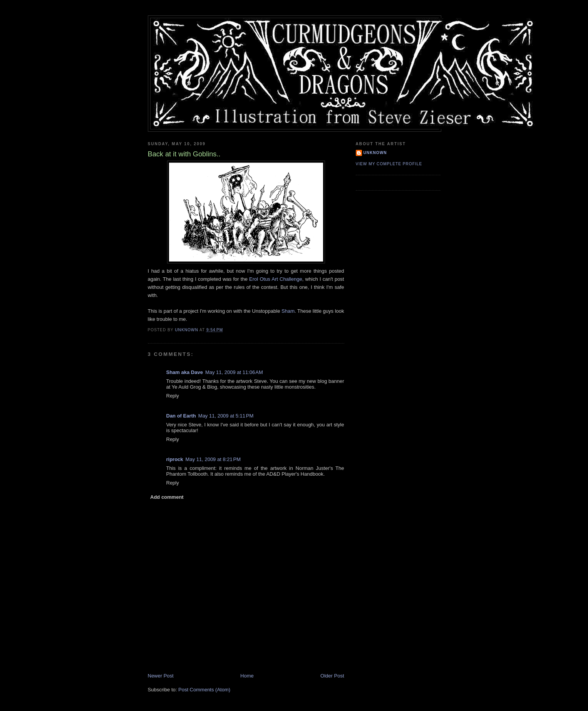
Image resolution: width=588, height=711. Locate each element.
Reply (173, 396)
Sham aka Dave (185, 372)
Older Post (332, 676)
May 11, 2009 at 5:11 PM (226, 416)
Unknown (375, 153)
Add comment (167, 497)
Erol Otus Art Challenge (276, 279)
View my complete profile (389, 164)
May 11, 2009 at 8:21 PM (213, 459)
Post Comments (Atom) (204, 690)
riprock (175, 459)
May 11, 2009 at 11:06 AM (234, 372)
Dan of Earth (181, 416)
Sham (288, 311)
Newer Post (161, 676)
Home (247, 676)
